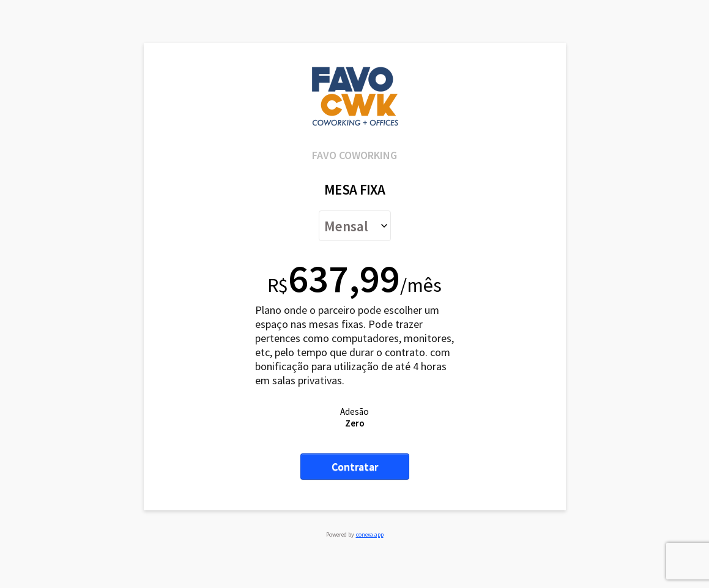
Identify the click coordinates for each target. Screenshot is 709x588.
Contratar (355, 467)
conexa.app (370, 534)
